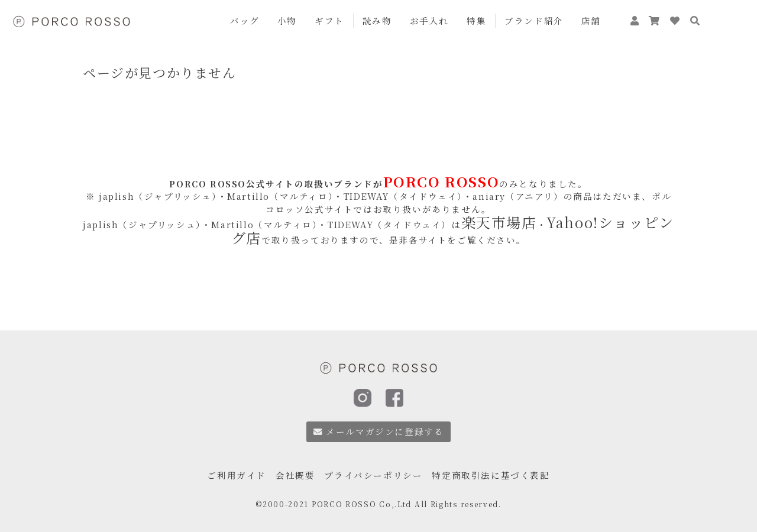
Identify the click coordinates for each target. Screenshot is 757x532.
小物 (287, 20)
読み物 (377, 20)
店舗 (591, 20)
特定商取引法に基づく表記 (491, 473)
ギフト (329, 20)
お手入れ (429, 20)
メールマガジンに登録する (379, 431)
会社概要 (295, 473)
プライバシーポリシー (373, 473)
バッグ (245, 20)
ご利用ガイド (237, 473)
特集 (476, 20)
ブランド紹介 (534, 20)
